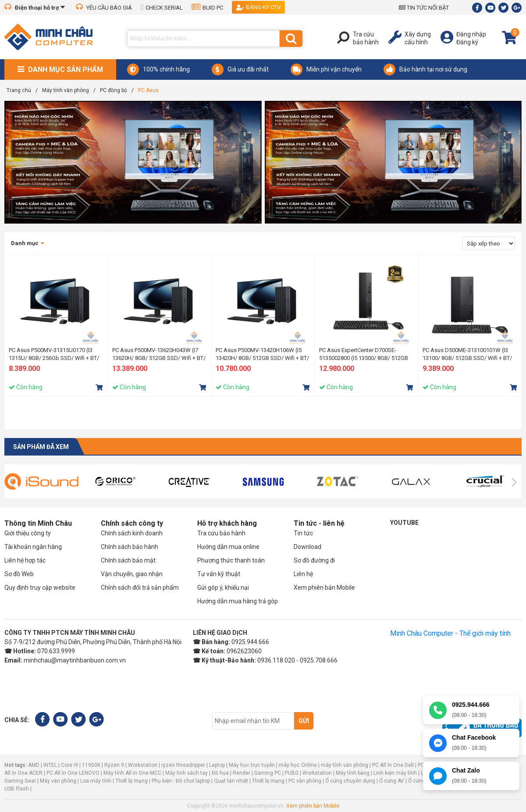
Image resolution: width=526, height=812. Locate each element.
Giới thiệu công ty (28, 533)
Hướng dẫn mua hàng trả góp (238, 601)
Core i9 (69, 765)
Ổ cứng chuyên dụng (350, 781)
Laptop (217, 765)
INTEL (50, 765)
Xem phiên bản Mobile (324, 588)
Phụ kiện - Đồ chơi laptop (181, 781)
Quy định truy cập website (40, 588)
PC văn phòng (305, 781)
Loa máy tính (96, 781)
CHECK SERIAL (162, 8)
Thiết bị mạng (131, 781)
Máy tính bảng (353, 773)
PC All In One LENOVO (73, 773)
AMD (34, 765)
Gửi (304, 721)
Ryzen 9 (114, 765)
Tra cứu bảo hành (221, 533)
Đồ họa (220, 773)
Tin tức (303, 533)
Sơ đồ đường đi (314, 560)
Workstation (143, 765)
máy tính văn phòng (345, 765)
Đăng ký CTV (258, 7)
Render (242, 773)
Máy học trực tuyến (252, 765)
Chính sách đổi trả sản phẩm (140, 588)
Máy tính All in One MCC (132, 773)
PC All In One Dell (393, 765)
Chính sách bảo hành (130, 547)
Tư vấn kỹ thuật (219, 574)
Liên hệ (303, 574)
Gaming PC (268, 773)
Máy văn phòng (58, 781)
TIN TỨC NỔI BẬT (424, 8)
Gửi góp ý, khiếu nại (223, 588)
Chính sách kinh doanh (132, 533)
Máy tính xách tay (187, 773)
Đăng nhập (471, 34)
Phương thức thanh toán (231, 560)
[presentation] (12, 482)
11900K (91, 765)
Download (307, 547)
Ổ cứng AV (392, 781)
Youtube (404, 523)
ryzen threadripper (183, 765)
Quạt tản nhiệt (231, 781)
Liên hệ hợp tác (25, 560)
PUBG (292, 773)
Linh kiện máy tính (395, 773)
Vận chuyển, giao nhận (132, 574)
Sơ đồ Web (19, 574)
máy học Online (298, 765)
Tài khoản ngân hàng (33, 547)
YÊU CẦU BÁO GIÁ (104, 8)
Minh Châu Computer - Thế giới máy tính (450, 633)
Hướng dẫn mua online (228, 547)
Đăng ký (467, 42)
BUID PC (207, 8)
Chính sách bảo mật (128, 560)
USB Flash (17, 789)
